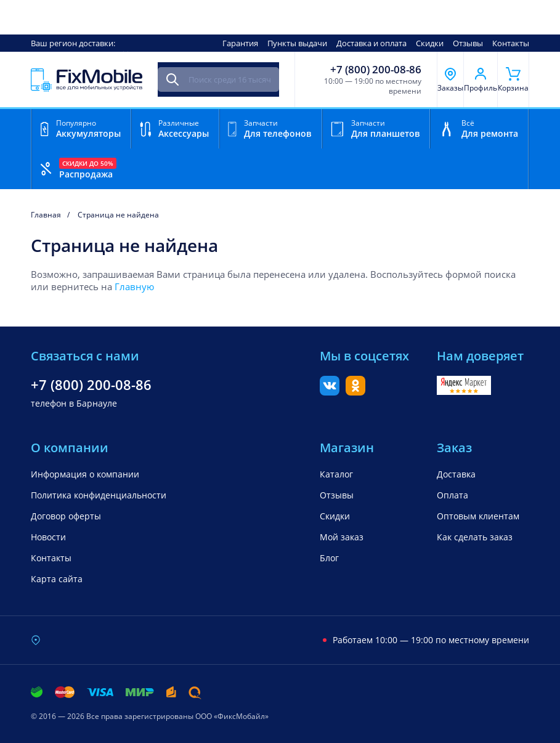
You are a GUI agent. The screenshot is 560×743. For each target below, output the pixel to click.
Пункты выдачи (297, 43)
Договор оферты (66, 516)
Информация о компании (85, 474)
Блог (329, 558)
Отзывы (468, 43)
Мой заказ (342, 537)
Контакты (511, 43)
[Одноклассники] (355, 392)
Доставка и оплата (371, 43)
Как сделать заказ (475, 537)
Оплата (452, 495)
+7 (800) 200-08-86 (376, 70)
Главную (134, 286)
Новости (48, 537)
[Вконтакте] (330, 392)
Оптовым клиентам (478, 516)
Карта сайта (57, 579)
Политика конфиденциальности (99, 495)
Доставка (456, 474)
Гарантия (240, 43)
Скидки (430, 43)
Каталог (336, 474)
